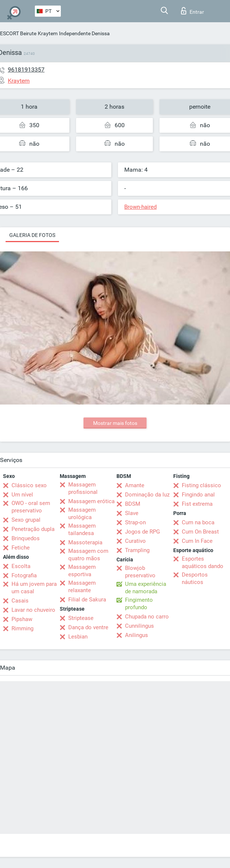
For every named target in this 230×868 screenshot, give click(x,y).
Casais (20, 601)
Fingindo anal (198, 495)
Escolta (21, 566)
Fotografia (24, 575)
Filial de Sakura (87, 600)
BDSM (133, 504)
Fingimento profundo (139, 604)
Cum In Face (197, 541)
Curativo (135, 541)
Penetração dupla (33, 529)
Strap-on (135, 522)
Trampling (137, 550)
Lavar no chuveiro (33, 610)
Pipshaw (22, 619)
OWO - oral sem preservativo (31, 507)
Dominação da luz (147, 495)
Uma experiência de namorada (146, 588)
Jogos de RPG (142, 532)
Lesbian (78, 637)
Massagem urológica (82, 514)
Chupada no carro (147, 617)
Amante (135, 485)
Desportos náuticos (195, 578)
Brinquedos (26, 538)
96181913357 (26, 70)
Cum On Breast (200, 532)
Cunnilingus (139, 626)
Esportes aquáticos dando (203, 562)
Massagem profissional (83, 488)
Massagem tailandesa (82, 529)
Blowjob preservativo (140, 572)
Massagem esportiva (82, 571)
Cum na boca (198, 522)
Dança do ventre (88, 627)
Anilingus (137, 635)
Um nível (22, 495)
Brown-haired (140, 207)
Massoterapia (85, 542)
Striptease (81, 618)
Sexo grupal (26, 520)
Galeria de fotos (32, 235)
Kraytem (48, 33)
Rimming (22, 628)
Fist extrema (197, 504)
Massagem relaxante (82, 587)
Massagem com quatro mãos (88, 555)
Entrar (193, 11)
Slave (132, 513)
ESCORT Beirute (18, 33)
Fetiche (21, 548)
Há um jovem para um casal (34, 588)
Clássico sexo (29, 485)
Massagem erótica (91, 501)
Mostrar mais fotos (115, 423)
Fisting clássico (201, 485)
